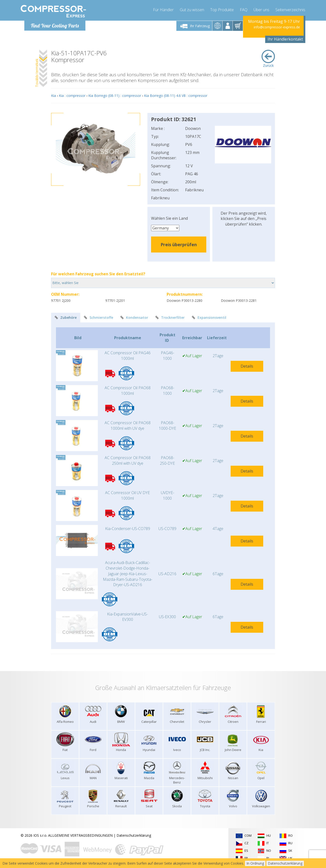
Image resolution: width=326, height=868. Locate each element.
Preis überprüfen (179, 244)
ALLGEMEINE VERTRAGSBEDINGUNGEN (80, 835)
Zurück (268, 59)
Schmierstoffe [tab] (99, 317)
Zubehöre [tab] (66, 317)
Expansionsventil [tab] (209, 317)
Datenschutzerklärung (134, 835)
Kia (54, 96)
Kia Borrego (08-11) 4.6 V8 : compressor (176, 96)
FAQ (244, 10)
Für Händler (163, 10)
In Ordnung (255, 863)
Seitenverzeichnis (290, 10)
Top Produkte (222, 10)
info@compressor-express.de (277, 27)
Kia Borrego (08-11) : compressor (115, 96)
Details (247, 366)
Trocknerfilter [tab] (170, 317)
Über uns (261, 10)
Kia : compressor (72, 96)
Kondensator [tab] (134, 317)
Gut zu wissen (192, 10)
